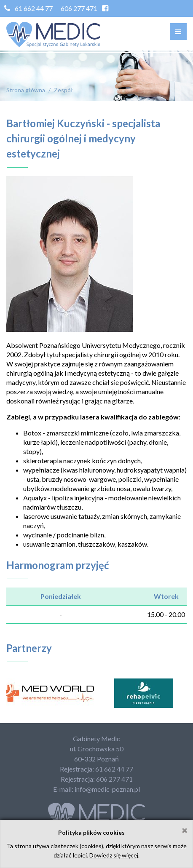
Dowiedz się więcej (114, 855)
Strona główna (26, 90)
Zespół (63, 90)
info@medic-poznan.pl (107, 789)
